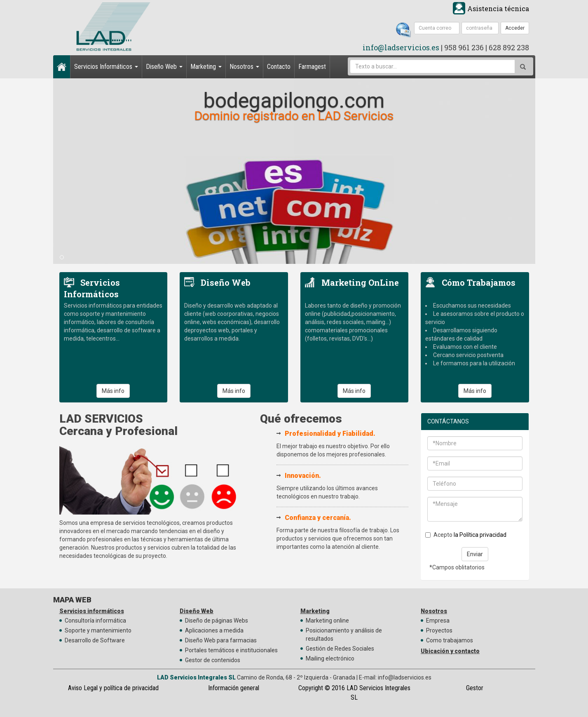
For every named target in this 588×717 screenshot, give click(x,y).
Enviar (475, 554)
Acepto (466, 535)
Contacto (279, 67)
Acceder (515, 28)
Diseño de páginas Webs (217, 621)
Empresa (438, 621)
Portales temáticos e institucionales (231, 650)
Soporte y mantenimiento (98, 630)
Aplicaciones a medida (214, 630)
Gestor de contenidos (213, 660)
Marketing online (327, 621)
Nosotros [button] (244, 67)
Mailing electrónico (330, 658)
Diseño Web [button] (164, 67)
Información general (234, 688)
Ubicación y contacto (450, 651)
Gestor (475, 688)
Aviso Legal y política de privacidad (113, 688)
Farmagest (312, 67)
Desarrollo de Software (95, 640)
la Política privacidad (480, 535)
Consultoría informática (95, 621)
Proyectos (439, 630)
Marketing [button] (206, 67)
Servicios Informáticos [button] (106, 67)
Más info (113, 391)
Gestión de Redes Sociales (340, 649)
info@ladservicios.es (401, 47)
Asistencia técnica (498, 8)
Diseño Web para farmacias (221, 640)
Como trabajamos (450, 640)
